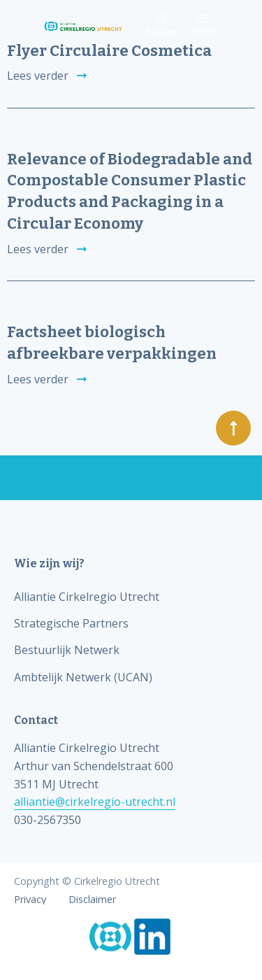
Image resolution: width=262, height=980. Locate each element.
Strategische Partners (71, 623)
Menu (203, 25)
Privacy (30, 900)
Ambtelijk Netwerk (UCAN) (83, 677)
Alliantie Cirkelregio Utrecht (87, 597)
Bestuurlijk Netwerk (67, 650)
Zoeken (162, 26)
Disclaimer (92, 900)
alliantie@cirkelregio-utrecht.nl (95, 802)
